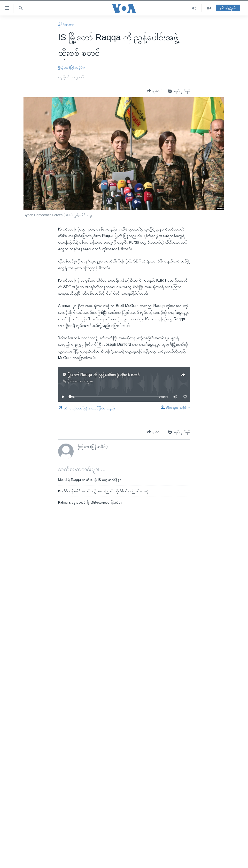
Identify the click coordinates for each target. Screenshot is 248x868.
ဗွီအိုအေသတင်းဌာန (80, 381)
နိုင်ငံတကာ (66, 25)
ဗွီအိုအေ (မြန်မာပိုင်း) (71, 67)
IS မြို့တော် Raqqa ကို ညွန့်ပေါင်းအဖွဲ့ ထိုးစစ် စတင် (101, 375)
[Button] (155, 91)
